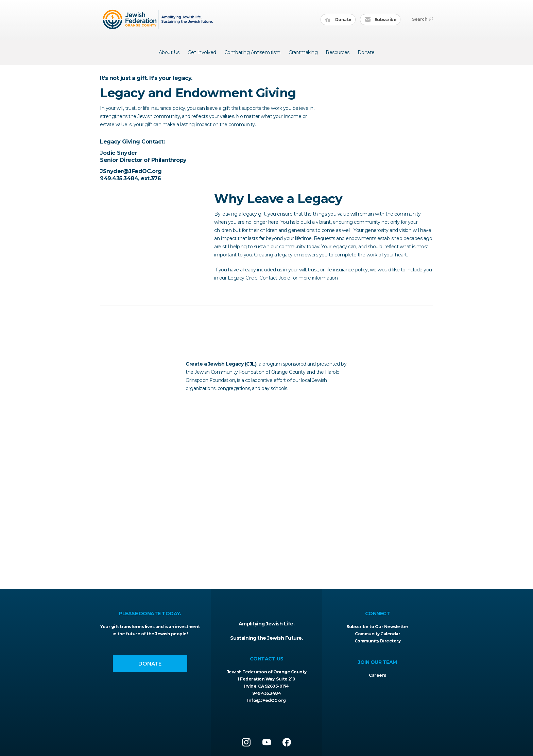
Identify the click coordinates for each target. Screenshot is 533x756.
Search (423, 19)
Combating (252, 52)
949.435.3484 (266, 693)
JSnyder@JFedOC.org (131, 270)
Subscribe (381, 20)
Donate (338, 20)
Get (202, 52)
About (169, 52)
